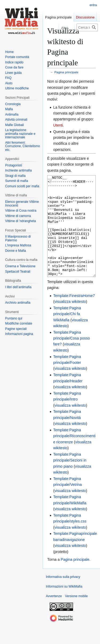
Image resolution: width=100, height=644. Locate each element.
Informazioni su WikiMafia (64, 607)
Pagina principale (66, 72)
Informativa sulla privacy (63, 597)
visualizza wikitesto (70, 322)
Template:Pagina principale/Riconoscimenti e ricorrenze (74, 456)
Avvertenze (54, 616)
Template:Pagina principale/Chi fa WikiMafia (67, 334)
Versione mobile (76, 616)
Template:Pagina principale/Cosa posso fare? (71, 358)
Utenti (58, 125)
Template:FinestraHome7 (74, 316)
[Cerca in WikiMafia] (87, 27)
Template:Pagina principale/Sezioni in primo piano (70, 480)
